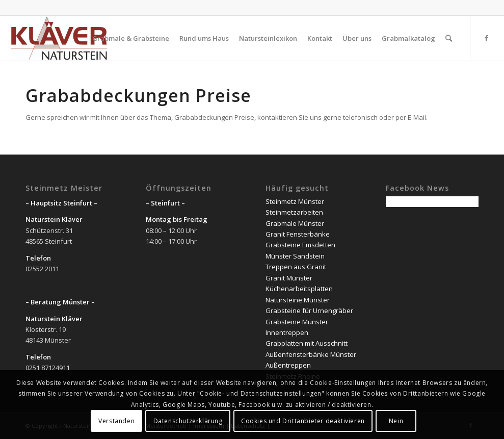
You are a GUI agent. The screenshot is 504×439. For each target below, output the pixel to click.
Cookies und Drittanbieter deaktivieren (303, 421)
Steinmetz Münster (295, 201)
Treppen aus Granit (296, 267)
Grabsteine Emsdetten (300, 245)
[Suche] (449, 38)
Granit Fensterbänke (298, 234)
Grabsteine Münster (297, 322)
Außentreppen (288, 365)
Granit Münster (289, 278)
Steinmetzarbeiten (294, 212)
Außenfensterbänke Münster (311, 354)
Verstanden (116, 421)
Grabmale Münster (295, 223)
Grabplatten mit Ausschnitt (307, 343)
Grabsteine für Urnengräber (309, 311)
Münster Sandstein (295, 256)
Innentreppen (287, 332)
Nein (396, 421)
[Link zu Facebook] (486, 38)
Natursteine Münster (298, 300)
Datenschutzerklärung (188, 421)
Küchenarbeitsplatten (299, 289)
